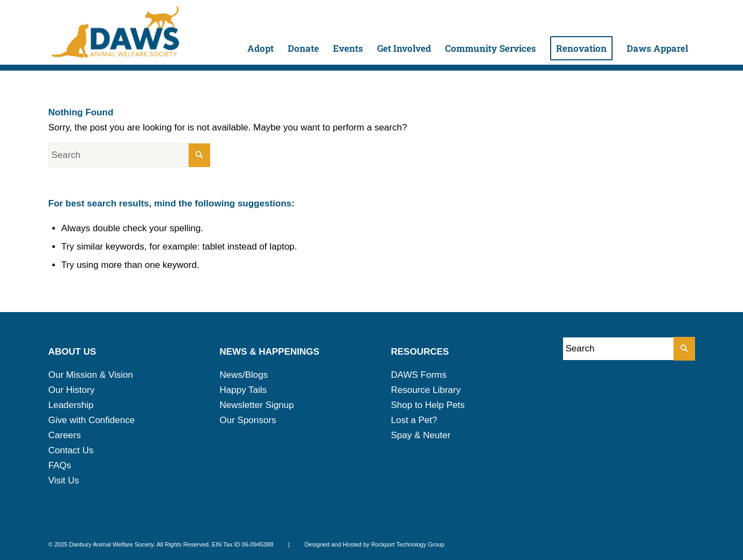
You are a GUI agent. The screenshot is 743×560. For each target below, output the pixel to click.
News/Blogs (244, 375)
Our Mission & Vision (91, 375)
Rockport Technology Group (408, 544)
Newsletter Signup (257, 405)
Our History (72, 390)
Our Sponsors (248, 420)
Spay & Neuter (421, 435)
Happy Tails (244, 390)
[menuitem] (261, 32)
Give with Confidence (92, 420)
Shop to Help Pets (428, 405)
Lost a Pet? (414, 420)
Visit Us (64, 481)
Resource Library (426, 390)
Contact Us (71, 450)
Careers (65, 435)
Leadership (71, 405)
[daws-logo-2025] (115, 32)
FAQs (60, 465)
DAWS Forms (419, 375)
